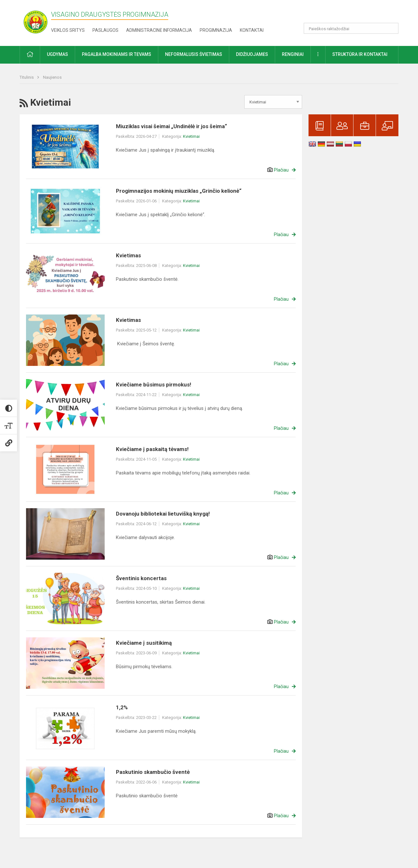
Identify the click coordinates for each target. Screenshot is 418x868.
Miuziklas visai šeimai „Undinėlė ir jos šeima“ (171, 126)
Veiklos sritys (68, 30)
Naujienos (52, 77)
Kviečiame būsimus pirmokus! (154, 385)
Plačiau (281, 170)
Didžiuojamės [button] (252, 54)
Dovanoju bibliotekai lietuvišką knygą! (163, 514)
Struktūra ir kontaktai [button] (360, 54)
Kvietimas (128, 255)
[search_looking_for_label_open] (391, 28)
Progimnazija (216, 30)
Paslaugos (105, 30)
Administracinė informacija (159, 30)
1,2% (122, 707)
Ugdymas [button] (57, 54)
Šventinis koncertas (141, 578)
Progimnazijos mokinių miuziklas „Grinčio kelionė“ (179, 191)
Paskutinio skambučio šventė (153, 772)
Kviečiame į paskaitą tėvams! (152, 449)
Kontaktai (252, 30)
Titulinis (27, 77)
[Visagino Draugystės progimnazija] (35, 22)
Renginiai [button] (293, 54)
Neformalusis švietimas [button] (194, 54)
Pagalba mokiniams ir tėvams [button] (117, 54)
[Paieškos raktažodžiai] (351, 28)
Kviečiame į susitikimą (144, 643)
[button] (355, 13)
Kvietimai (191, 136)
